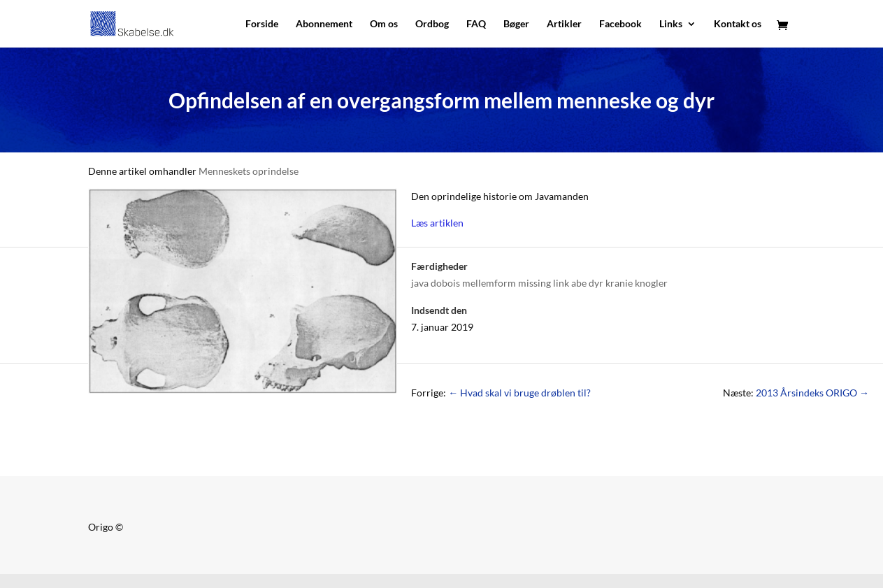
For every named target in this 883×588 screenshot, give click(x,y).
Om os (384, 24)
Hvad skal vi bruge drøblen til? (519, 393)
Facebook (620, 24)
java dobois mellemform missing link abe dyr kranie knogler (539, 283)
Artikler (564, 24)
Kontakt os (738, 24)
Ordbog (432, 24)
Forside (262, 24)
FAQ (476, 24)
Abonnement (324, 24)
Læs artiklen (437, 223)
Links (671, 24)
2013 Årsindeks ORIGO (812, 393)
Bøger (516, 24)
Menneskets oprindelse (249, 171)
